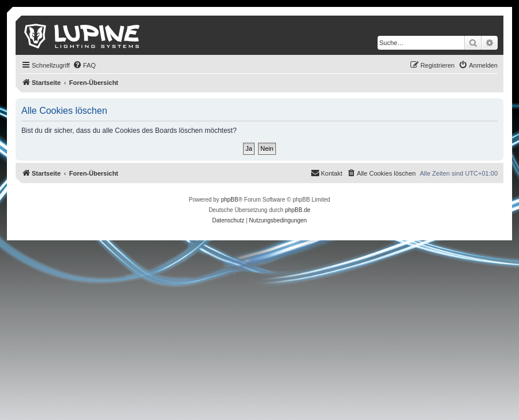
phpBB (230, 200)
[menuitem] (84, 65)
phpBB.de (298, 210)
